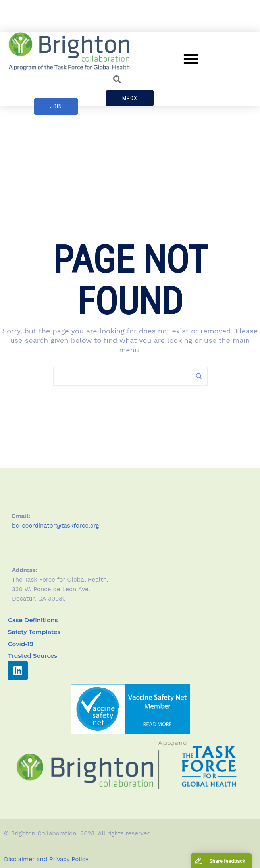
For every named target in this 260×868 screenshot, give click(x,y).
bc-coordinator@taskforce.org (55, 526)
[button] (191, 59)
